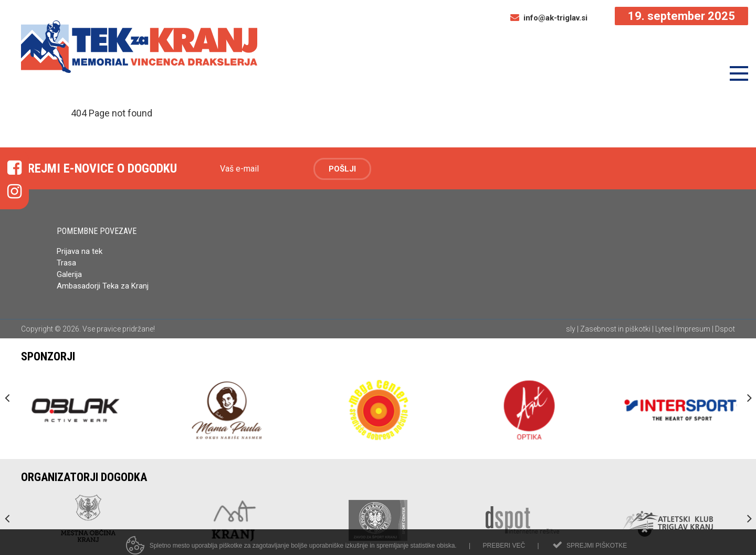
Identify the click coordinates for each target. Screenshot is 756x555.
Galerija (69, 274)
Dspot (725, 329)
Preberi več (504, 551)
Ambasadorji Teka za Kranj (104, 286)
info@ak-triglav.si (549, 18)
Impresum (693, 329)
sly (571, 329)
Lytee (663, 329)
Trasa (66, 263)
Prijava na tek (80, 251)
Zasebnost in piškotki (615, 329)
